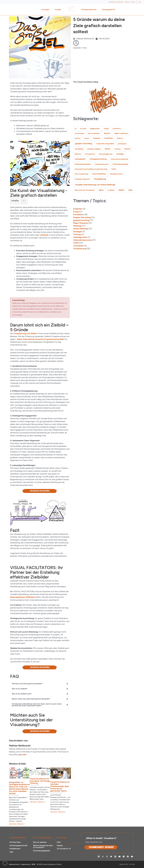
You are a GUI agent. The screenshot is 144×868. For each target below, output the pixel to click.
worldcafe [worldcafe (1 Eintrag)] (111, 190)
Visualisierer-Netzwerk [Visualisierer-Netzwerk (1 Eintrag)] (82, 179)
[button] (5, 863)
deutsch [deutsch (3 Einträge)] (107, 133)
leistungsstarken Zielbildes (22, 597)
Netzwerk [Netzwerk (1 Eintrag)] (78, 154)
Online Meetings (81, 229)
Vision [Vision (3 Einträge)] (114, 169)
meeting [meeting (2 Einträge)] (117, 149)
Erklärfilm (78, 209)
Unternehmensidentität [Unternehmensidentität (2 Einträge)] (119, 159)
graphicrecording (81, 220)
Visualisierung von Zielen (25, 333)
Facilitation (78, 214)
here (24, 755)
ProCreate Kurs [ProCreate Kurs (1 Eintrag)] (90, 154)
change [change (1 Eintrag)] (106, 129)
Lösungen (46, 10)
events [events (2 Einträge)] (87, 138)
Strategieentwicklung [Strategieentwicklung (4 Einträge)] (98, 159)
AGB (33, 864)
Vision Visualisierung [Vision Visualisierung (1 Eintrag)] (81, 174)
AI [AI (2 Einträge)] (75, 129)
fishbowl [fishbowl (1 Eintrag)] (120, 138)
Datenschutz (14, 864)
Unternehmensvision (83, 240)
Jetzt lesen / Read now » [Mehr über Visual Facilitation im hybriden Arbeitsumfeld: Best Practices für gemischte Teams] (58, 812)
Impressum (26, 864)
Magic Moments (80, 223)
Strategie (78, 232)
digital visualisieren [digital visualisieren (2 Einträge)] (121, 133)
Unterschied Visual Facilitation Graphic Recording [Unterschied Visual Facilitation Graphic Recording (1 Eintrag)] (91, 169)
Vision (76, 243)
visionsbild (78, 246)
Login (133, 2)
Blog (127, 2)
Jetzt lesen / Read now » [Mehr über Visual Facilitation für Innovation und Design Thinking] (37, 802)
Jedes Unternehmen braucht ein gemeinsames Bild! (40, 339)
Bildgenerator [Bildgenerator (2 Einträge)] (95, 129)
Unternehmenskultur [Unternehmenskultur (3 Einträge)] (83, 164)
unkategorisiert (80, 237)
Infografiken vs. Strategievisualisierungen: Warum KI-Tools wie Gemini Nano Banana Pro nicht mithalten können (21, 788)
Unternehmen (17, 838)
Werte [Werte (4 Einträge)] (101, 190)
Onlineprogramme (89, 10)
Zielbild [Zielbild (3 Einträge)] (121, 190)
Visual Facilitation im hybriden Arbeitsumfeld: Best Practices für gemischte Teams (60, 786)
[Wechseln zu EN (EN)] (140, 2)
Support (62, 838)
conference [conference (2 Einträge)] (117, 129)
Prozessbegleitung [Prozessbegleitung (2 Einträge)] (106, 154)
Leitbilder (44, 235)
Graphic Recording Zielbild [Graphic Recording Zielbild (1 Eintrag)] (105, 144)
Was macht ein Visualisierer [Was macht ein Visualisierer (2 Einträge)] (85, 190)
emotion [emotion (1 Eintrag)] (77, 138)
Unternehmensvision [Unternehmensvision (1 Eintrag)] (102, 164)
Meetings (77, 226)
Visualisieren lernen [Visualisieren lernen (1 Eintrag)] (116, 174)
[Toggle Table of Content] (22, 201)
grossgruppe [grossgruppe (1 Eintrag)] (122, 144)
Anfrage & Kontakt (116, 2)
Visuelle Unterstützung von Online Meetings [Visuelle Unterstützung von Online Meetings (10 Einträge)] (95, 185)
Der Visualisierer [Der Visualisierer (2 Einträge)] (94, 133)
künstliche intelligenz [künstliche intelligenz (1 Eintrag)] (94, 149)
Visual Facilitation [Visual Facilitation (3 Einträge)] (99, 174)
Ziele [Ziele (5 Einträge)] (130, 190)
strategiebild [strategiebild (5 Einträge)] (80, 159)
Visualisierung (80, 249)
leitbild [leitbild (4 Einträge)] (107, 149)
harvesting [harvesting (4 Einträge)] (79, 149)
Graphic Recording (82, 217)
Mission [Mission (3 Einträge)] (128, 149)
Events (76, 212)
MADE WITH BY (127, 864)
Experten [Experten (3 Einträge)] (97, 138)
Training (77, 234)
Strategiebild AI (108, 10)
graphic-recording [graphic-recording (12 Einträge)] (84, 144)
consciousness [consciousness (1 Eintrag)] (79, 133)
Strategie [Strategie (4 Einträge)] (120, 154)
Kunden (59, 10)
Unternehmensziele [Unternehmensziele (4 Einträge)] (120, 164)
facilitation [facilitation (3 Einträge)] (109, 138)
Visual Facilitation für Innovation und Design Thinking (40, 781)
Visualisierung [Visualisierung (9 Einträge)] (100, 179)
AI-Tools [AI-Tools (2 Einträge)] (83, 129)
